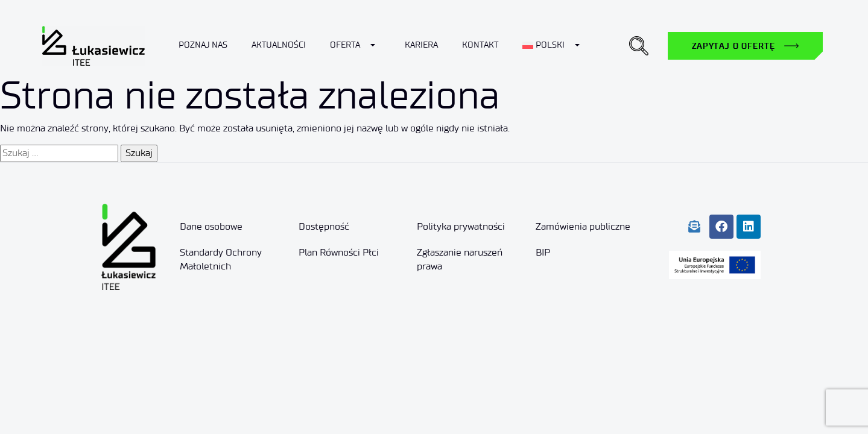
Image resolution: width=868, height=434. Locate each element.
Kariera (421, 45)
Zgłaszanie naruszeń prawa (460, 259)
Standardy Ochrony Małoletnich (221, 259)
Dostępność (324, 226)
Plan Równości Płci (339, 252)
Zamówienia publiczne (583, 226)
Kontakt (480, 45)
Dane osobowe (211, 226)
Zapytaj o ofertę (733, 46)
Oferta (345, 45)
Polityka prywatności (461, 226)
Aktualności (279, 45)
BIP (543, 252)
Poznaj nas (203, 45)
